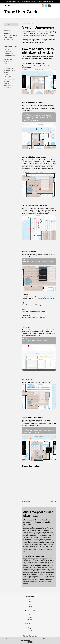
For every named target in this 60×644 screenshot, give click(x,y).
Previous (26, 501)
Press (30, 616)
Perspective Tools (10, 68)
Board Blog (30, 631)
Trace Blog (30, 629)
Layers (7, 42)
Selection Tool (9, 60)
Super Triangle (9, 52)
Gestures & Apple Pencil (11, 35)
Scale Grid (8, 48)
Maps (7, 73)
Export (7, 75)
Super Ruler (8, 50)
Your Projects (9, 37)
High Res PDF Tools (10, 66)
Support (30, 618)
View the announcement (48, 2)
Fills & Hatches (9, 64)
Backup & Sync (9, 77)
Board (30, 605)
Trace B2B (30, 601)
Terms (22, 640)
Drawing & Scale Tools (11, 46)
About (30, 614)
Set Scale (8, 44)
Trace (30, 600)
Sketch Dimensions (10, 55)
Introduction (7, 33)
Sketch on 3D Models (11, 70)
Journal (30, 606)
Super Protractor (9, 53)
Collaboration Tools (10, 79)
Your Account (8, 83)
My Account (30, 627)
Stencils (7, 62)
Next (53, 501)
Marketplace (8, 88)
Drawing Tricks (9, 57)
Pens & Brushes (9, 40)
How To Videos (9, 86)
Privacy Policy (27, 640)
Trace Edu (30, 603)
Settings (7, 81)
